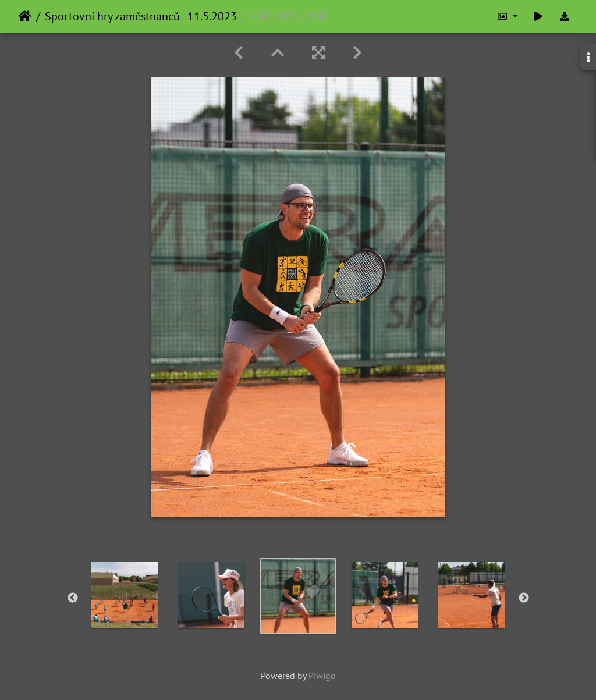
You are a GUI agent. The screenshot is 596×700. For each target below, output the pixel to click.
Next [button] (524, 598)
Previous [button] (73, 598)
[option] (125, 595)
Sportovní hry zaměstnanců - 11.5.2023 (141, 16)
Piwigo (322, 676)
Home (25, 16)
